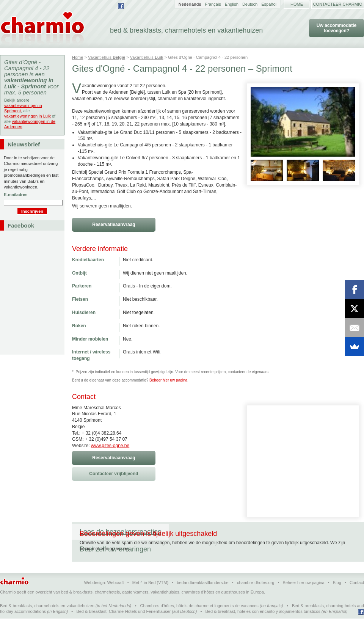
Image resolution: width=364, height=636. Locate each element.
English (232, 4)
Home (297, 4)
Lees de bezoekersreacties (120, 532)
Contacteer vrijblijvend (114, 474)
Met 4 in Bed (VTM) (150, 600)
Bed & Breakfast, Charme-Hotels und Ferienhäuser (123, 629)
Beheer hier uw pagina (168, 380)
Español (269, 4)
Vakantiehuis (107, 57)
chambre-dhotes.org (256, 600)
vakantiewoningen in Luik (27, 116)
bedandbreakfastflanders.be (202, 600)
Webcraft (116, 600)
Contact (357, 600)
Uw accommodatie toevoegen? (337, 28)
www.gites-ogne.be (110, 446)
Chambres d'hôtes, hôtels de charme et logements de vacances (199, 623)
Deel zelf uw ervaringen (212, 532)
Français (213, 4)
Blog (337, 600)
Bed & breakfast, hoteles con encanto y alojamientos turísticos (263, 629)
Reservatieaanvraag (114, 225)
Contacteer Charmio (338, 4)
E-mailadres (16, 195)
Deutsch (250, 4)
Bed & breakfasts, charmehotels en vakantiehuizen (47, 623)
